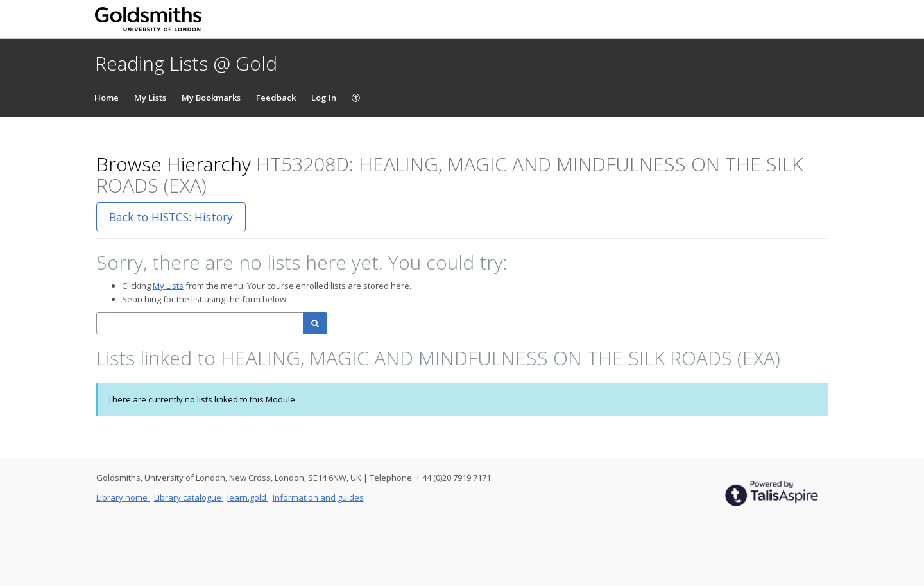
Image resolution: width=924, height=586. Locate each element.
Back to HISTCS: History (171, 217)
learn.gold (248, 497)
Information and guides (318, 497)
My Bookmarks (211, 98)
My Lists (150, 98)
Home (107, 98)
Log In (324, 98)
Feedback (276, 98)
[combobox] (200, 323)
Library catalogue (189, 497)
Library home (123, 497)
